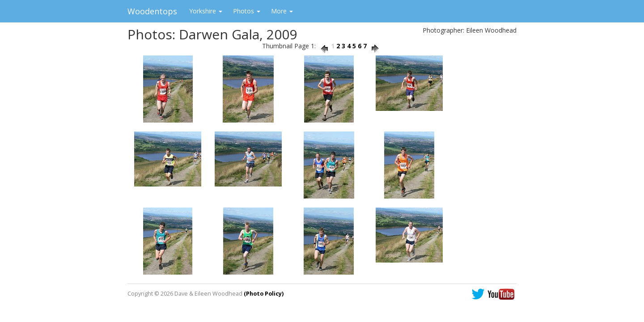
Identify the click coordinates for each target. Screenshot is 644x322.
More (282, 11)
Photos (247, 11)
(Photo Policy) (264, 294)
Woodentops (152, 11)
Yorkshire (206, 11)
